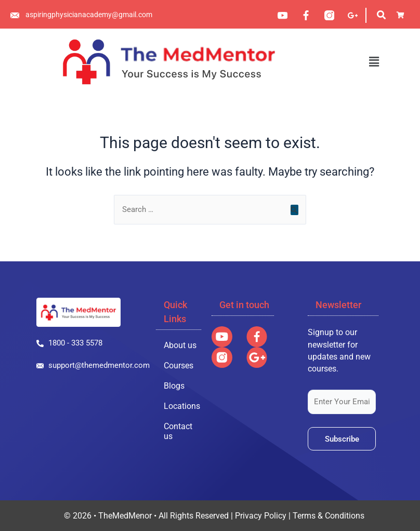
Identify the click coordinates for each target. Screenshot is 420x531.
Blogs (174, 386)
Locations (182, 406)
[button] (374, 62)
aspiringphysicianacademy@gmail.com (89, 15)
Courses (179, 366)
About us (180, 345)
